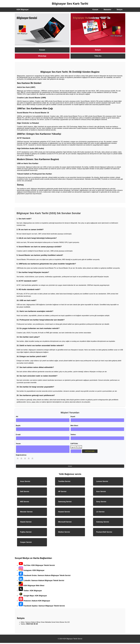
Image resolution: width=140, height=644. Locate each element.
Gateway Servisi (103, 523)
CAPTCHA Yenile (90, 451)
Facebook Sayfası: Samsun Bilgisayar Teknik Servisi (42, 607)
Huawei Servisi (64, 513)
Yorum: (18, 444)
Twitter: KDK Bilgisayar (30, 592)
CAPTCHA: (74, 444)
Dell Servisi (25, 493)
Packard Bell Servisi (104, 533)
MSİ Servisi (25, 503)
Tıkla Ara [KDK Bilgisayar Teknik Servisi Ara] (98, 56)
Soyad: (73, 417)
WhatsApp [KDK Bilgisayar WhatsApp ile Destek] (42, 56)
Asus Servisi (25, 482)
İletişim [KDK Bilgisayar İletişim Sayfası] (98, 50)
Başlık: (18, 426)
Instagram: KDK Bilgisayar (31, 571)
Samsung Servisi (65, 503)
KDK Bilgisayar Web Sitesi (31, 587)
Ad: (17, 417)
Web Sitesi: (74, 426)
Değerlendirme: (21, 456)
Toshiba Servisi (64, 482)
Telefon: (73, 435)
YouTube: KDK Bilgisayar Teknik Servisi (37, 566)
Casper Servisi (26, 543)
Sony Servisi (101, 503)
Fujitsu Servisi (26, 533)
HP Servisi (62, 493)
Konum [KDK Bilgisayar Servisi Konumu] (42, 50)
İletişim (120, 10)
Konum (95, 10)
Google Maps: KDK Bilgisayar (33, 597)
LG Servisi (100, 513)
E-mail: (18, 435)
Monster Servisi (26, 513)
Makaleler (107, 10)
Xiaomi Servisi (26, 523)
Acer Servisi (101, 493)
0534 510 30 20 (32, 625)
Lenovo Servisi (102, 482)
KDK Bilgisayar (23, 10)
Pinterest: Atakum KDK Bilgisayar (34, 602)
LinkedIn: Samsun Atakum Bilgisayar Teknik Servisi (41, 582)
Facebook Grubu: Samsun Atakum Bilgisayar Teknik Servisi (45, 577)
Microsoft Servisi (65, 523)
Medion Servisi (64, 533)
